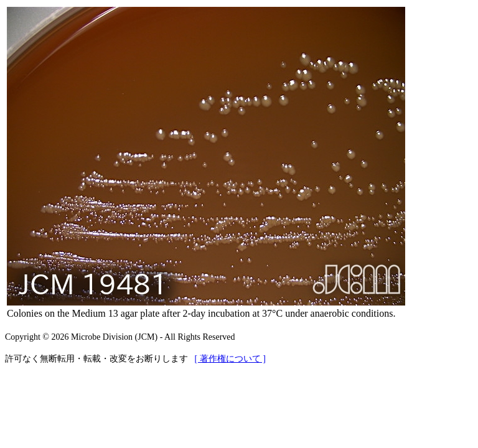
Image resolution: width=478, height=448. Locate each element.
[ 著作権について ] (230, 359)
